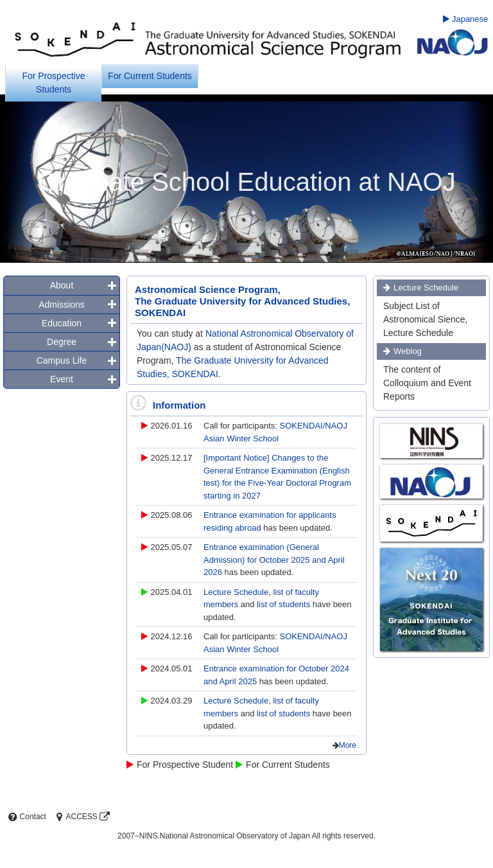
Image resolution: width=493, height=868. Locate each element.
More (348, 745)
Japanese (465, 19)
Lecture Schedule (236, 592)
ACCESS (81, 817)
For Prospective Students (53, 83)
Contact (26, 817)
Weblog (408, 351)
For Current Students (150, 76)
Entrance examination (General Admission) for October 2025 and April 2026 (274, 560)
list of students (285, 604)
